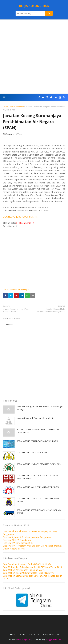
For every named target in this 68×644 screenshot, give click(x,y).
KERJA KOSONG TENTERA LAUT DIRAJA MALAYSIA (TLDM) (38, 500)
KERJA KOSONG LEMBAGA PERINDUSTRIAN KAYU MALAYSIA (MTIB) (38, 477)
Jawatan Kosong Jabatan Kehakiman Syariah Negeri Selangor (40, 408)
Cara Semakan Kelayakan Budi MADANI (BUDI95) (27, 564)
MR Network (8, 134)
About (22, 634)
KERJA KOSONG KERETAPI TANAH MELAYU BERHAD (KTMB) (39, 512)
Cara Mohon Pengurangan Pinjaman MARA (24, 570)
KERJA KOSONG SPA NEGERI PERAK (32, 453)
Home (6, 107)
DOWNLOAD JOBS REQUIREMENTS (20, 217)
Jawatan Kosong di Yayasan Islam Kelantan (36, 418)
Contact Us (34, 634)
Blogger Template (54, 640)
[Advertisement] (34, 57)
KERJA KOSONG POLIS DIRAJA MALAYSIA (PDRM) (37, 441)
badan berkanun (17, 107)
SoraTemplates (24, 640)
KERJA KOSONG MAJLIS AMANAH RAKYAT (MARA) (38, 487)
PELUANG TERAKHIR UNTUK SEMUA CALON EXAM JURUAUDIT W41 (38, 431)
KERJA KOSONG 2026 (34, 6)
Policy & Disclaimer (51, 634)
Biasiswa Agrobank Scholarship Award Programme (27, 537)
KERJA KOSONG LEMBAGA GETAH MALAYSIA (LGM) (39, 464)
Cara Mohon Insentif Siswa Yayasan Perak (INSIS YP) (28, 573)
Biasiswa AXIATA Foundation (17, 540)
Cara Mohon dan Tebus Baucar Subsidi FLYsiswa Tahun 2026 (32, 567)
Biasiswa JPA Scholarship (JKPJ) (18, 543)
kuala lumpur (24, 290)
